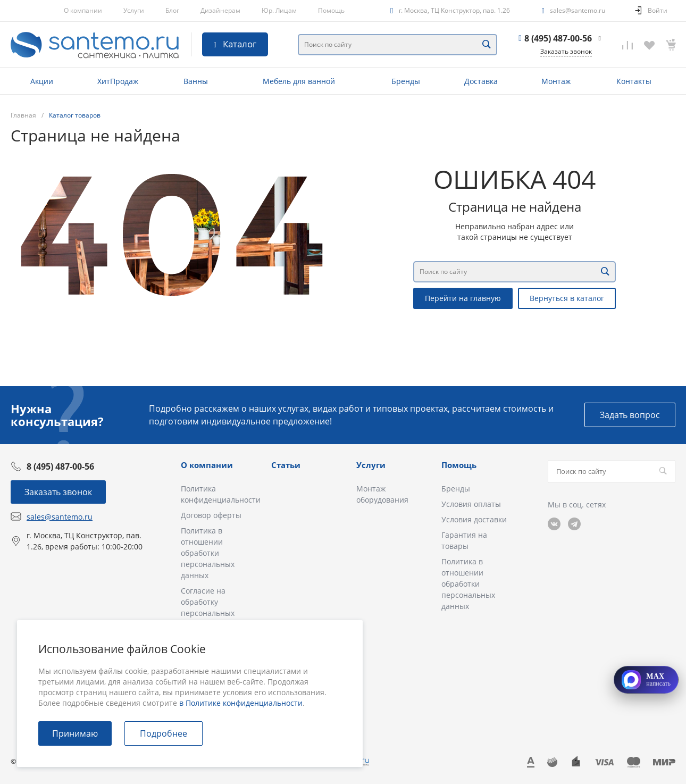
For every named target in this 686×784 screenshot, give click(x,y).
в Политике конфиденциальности (241, 703)
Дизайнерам (220, 10)
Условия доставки (474, 519)
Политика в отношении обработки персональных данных (208, 553)
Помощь (331, 10)
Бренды (456, 489)
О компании (83, 10)
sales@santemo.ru (578, 10)
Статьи (286, 465)
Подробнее (164, 733)
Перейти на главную (463, 298)
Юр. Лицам (279, 10)
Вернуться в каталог (567, 298)
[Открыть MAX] (646, 680)
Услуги (134, 10)
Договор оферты (211, 515)
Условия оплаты (471, 504)
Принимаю (75, 733)
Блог (172, 10)
